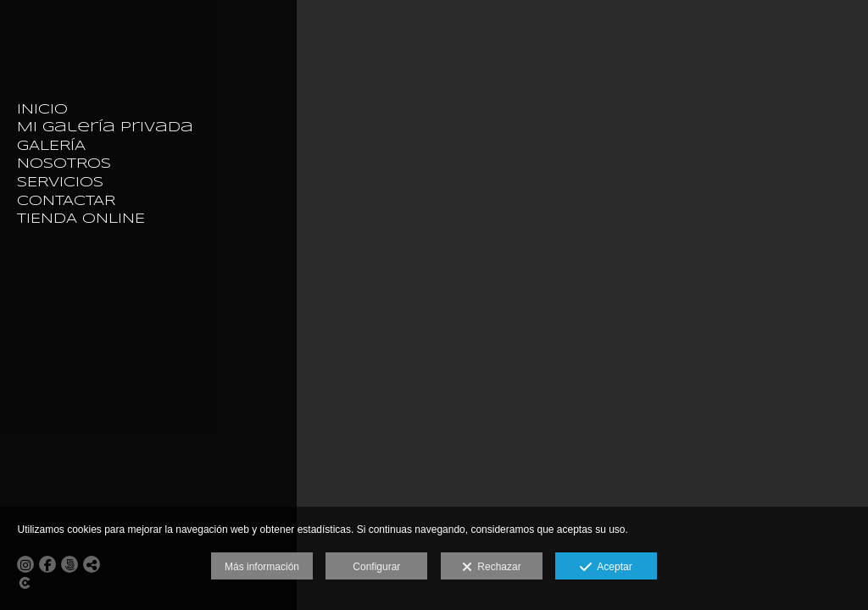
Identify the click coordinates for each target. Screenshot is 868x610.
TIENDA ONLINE (81, 219)
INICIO (42, 110)
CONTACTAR (66, 201)
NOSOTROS (64, 164)
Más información (262, 567)
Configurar (376, 567)
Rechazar (492, 568)
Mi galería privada (105, 128)
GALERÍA (51, 146)
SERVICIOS (60, 183)
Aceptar (606, 568)
